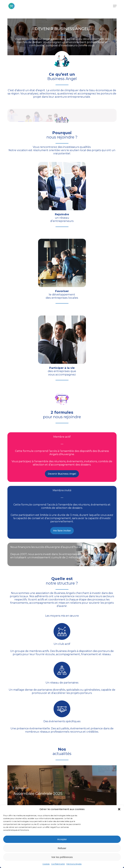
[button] (119, 809)
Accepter (62, 839)
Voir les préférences (62, 857)
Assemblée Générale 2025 (38, 794)
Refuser (62, 848)
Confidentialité (58, 864)
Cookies (46, 864)
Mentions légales (74, 864)
